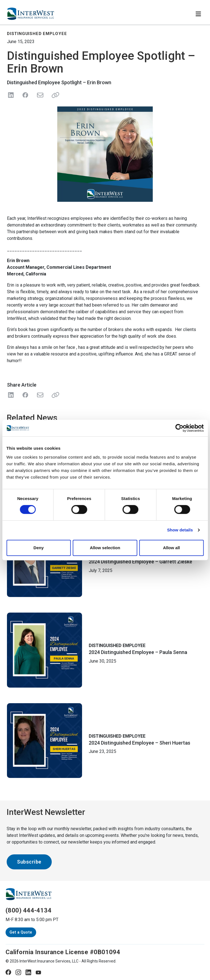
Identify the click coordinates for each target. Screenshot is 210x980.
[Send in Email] (40, 95)
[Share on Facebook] (25, 95)
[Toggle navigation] (198, 14)
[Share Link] (54, 395)
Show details (180, 530)
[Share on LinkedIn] (11, 95)
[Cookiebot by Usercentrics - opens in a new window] (179, 428)
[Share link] (54, 95)
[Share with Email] (40, 395)
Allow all (171, 548)
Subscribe (29, 862)
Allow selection (105, 548)
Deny (39, 548)
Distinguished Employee (117, 646)
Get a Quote (21, 932)
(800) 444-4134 (29, 910)
